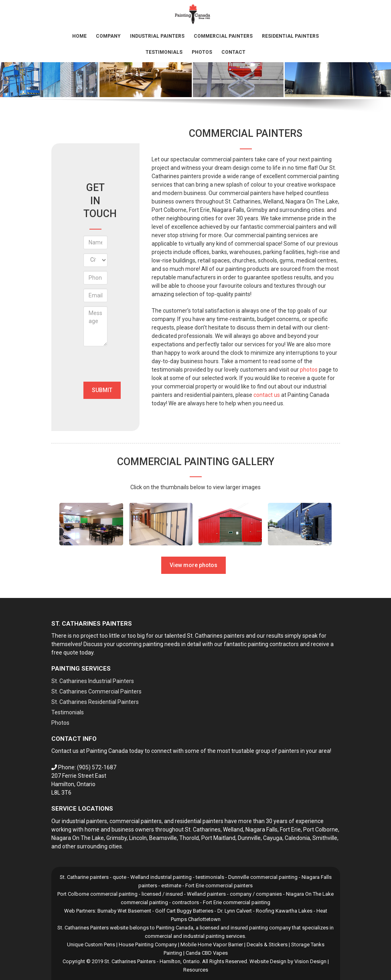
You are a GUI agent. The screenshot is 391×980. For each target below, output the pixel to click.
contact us (267, 395)
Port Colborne (321, 830)
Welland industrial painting (161, 877)
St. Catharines (203, 830)
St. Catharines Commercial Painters (96, 691)
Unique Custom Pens (91, 944)
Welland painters (206, 894)
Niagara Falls (261, 830)
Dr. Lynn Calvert (235, 911)
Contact (233, 52)
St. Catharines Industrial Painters (93, 681)
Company (108, 36)
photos (309, 370)
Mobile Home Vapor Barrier (212, 944)
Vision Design (310, 961)
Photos (202, 52)
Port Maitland (218, 838)
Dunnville (249, 838)
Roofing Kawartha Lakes (284, 911)
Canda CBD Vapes (207, 953)
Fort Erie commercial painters (219, 885)
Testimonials (164, 52)
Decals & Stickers (267, 944)
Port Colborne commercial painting (97, 894)
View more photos (193, 565)
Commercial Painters (223, 36)
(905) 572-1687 (97, 767)
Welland (233, 830)
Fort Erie (290, 830)
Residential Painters (290, 36)
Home (79, 36)
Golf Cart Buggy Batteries (184, 911)
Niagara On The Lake (78, 838)
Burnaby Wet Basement (124, 911)
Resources (196, 970)
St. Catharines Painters (130, 961)
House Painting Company (148, 944)
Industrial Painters (157, 36)
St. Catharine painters (84, 877)
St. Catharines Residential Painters (95, 702)
